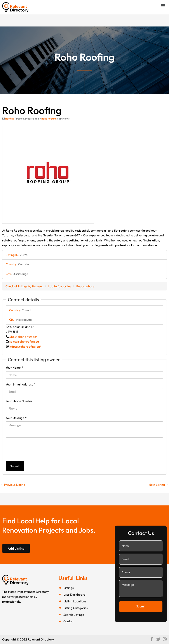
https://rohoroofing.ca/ (25, 347)
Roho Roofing (49, 119)
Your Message (16, 418)
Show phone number (23, 337)
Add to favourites (59, 286)
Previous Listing (13, 485)
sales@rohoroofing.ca (24, 341)
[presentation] (39, 449)
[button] (163, 6)
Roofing (10, 119)
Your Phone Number (19, 401)
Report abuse (85, 286)
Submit (15, 466)
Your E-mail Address (21, 384)
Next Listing (159, 485)
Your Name (14, 368)
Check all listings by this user (24, 286)
